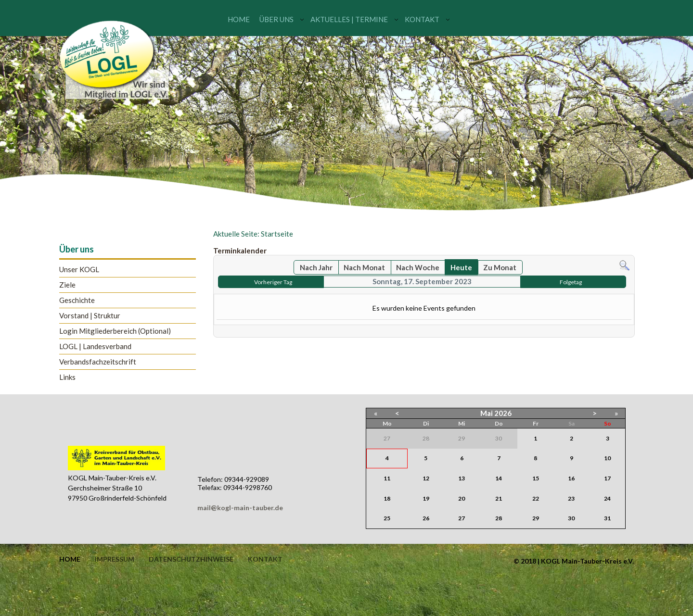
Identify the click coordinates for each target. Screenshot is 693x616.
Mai (487, 413)
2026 (503, 413)
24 (607, 498)
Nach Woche (418, 267)
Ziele (67, 285)
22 (536, 498)
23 (571, 498)
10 (607, 458)
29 (536, 518)
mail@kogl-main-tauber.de (240, 508)
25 (387, 518)
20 (462, 498)
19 (426, 498)
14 (499, 478)
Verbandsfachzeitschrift (98, 362)
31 (607, 518)
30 (571, 518)
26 (426, 518)
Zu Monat (500, 267)
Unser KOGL (79, 270)
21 (499, 498)
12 (426, 478)
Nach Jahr (316, 267)
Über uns (276, 19)
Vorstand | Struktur (90, 316)
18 (387, 498)
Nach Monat (364, 267)
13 (462, 478)
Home (239, 19)
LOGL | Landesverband (95, 346)
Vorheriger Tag (273, 282)
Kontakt (422, 19)
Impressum (115, 559)
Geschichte (77, 300)
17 (607, 478)
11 (387, 478)
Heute (461, 267)
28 (499, 518)
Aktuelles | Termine (349, 19)
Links (67, 377)
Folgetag (571, 282)
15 (536, 478)
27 (462, 518)
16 (571, 478)
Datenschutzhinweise (191, 559)
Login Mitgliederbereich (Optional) (115, 331)
